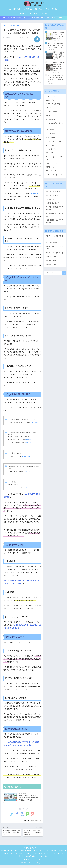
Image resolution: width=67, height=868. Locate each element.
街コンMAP (50, 155)
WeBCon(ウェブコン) (53, 105)
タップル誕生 (50, 131)
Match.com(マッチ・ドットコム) (55, 160)
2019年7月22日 (34, 422)
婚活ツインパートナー (34, 849)
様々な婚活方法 (36, 821)
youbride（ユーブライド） (55, 177)
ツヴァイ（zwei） (52, 135)
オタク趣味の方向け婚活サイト (54, 218)
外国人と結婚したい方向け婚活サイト (54, 224)
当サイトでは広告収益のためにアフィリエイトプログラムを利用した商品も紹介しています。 (34, 18)
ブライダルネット (52, 147)
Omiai (48, 117)
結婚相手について (52, 268)
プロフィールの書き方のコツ (54, 240)
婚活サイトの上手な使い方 (54, 256)
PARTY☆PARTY (51, 139)
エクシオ (49, 109)
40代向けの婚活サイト (53, 206)
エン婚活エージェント (53, 113)
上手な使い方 (39, 9)
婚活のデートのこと (26, 13)
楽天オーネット (51, 169)
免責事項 (27, 860)
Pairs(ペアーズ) (51, 151)
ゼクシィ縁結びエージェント (54, 126)
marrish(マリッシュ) (53, 165)
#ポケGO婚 (28, 440)
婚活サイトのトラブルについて (54, 251)
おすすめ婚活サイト (15, 9)
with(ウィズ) (50, 101)
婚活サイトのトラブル (41, 13)
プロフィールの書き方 (52, 9)
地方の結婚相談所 (52, 246)
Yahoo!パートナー (52, 173)
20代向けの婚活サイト (53, 198)
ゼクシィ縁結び (51, 121)
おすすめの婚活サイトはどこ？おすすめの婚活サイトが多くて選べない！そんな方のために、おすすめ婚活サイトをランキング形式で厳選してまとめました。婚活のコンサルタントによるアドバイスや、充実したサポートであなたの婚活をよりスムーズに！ (33, 854)
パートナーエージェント (54, 143)
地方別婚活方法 (28, 9)
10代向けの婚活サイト (53, 194)
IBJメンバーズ (51, 97)
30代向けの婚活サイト (53, 202)
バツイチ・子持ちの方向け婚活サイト (54, 211)
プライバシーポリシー (37, 860)
